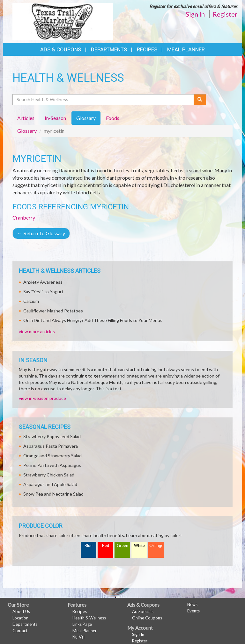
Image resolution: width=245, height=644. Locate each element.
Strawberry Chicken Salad (49, 475)
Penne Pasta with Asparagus (52, 465)
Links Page (82, 624)
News (192, 604)
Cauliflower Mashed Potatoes (53, 311)
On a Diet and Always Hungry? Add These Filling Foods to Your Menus (93, 320)
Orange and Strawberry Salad (52, 456)
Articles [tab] (26, 118)
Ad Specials (143, 611)
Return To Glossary (41, 233)
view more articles (37, 331)
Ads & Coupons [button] (61, 49)
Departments (25, 624)
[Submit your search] (200, 100)
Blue (89, 546)
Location (20, 618)
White (139, 546)
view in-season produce (42, 398)
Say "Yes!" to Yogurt (43, 292)
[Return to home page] (63, 21)
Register (225, 14)
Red (106, 546)
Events (193, 611)
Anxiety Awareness (43, 282)
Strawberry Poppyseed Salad (52, 436)
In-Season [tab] (55, 118)
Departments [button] (109, 49)
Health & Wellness (89, 618)
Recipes (147, 49)
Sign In (195, 14)
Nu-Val (78, 637)
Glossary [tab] (86, 118)
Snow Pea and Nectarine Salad (53, 494)
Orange (156, 546)
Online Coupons (147, 618)
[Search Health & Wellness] (104, 100)
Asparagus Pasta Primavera (51, 446)
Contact (20, 631)
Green (122, 546)
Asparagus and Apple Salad (50, 484)
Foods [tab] (113, 118)
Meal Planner (186, 49)
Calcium (31, 301)
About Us (21, 611)
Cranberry (24, 217)
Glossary (27, 131)
